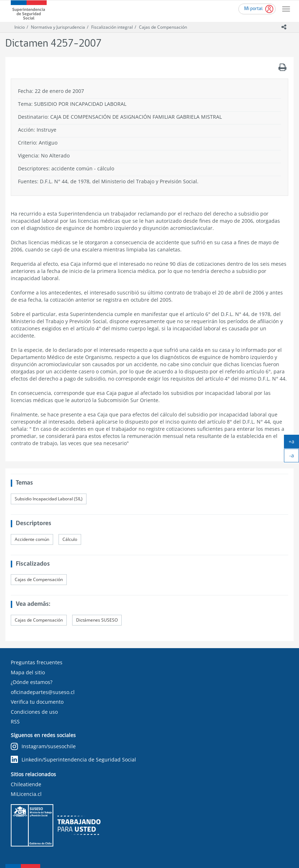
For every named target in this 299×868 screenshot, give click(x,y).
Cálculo (70, 539)
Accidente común (32, 539)
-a (294, 457)
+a (294, 443)
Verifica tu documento (37, 702)
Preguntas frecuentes (37, 662)
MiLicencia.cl (26, 794)
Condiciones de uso (34, 712)
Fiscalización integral (112, 27)
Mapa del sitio (28, 672)
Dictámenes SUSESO (97, 620)
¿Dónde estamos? (32, 682)
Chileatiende (26, 784)
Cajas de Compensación (163, 27)
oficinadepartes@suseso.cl (43, 692)
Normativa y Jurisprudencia (58, 27)
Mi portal (253, 9)
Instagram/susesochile (43, 747)
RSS (15, 721)
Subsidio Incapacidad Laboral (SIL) (49, 499)
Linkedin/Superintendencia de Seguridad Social (73, 759)
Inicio (20, 27)
